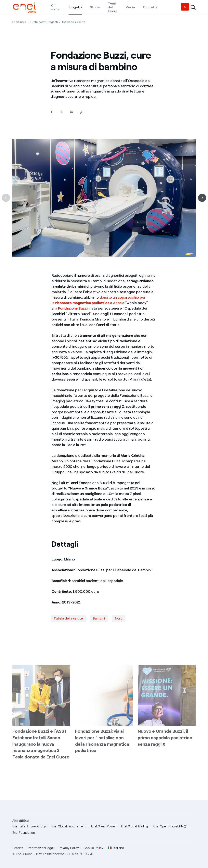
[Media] (130, 7)
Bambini (99, 618)
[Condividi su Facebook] (51, 112)
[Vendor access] (185, 7)
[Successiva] (202, 198)
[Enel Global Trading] (135, 827)
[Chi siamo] (56, 7)
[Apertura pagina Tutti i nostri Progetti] (44, 22)
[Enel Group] (38, 827)
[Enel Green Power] (103, 827)
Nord (119, 618)
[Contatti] (150, 7)
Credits (18, 848)
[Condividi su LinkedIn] (71, 112)
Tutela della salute (68, 618)
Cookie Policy (93, 848)
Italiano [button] (116, 848)
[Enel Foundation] (24, 833)
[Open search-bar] (193, 7)
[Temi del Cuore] (113, 7)
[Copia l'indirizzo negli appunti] (81, 112)
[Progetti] (75, 7)
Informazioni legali (41, 848)
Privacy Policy (69, 848)
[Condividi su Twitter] (61, 112)
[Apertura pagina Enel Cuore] (19, 22)
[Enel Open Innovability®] (170, 827)
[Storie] (95, 7)
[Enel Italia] (19, 827)
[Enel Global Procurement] (69, 827)
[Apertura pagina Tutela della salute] (73, 22)
